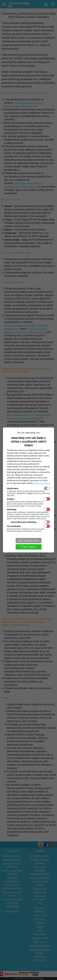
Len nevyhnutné (28, 541)
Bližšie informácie (42, 483)
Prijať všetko (29, 547)
